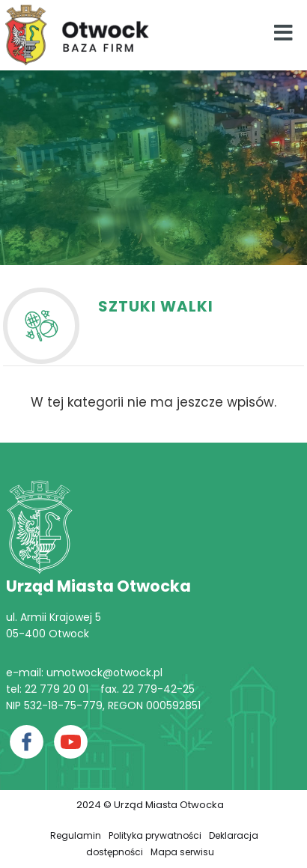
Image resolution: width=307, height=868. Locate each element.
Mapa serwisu (182, 852)
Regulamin (76, 835)
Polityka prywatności (155, 835)
